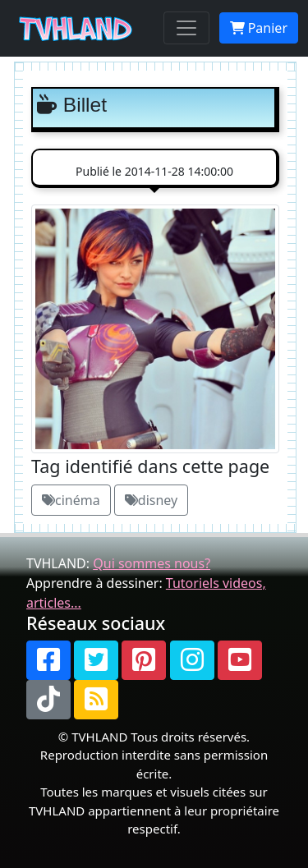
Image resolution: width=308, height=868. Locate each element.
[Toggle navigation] (186, 28)
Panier (259, 28)
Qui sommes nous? (152, 563)
